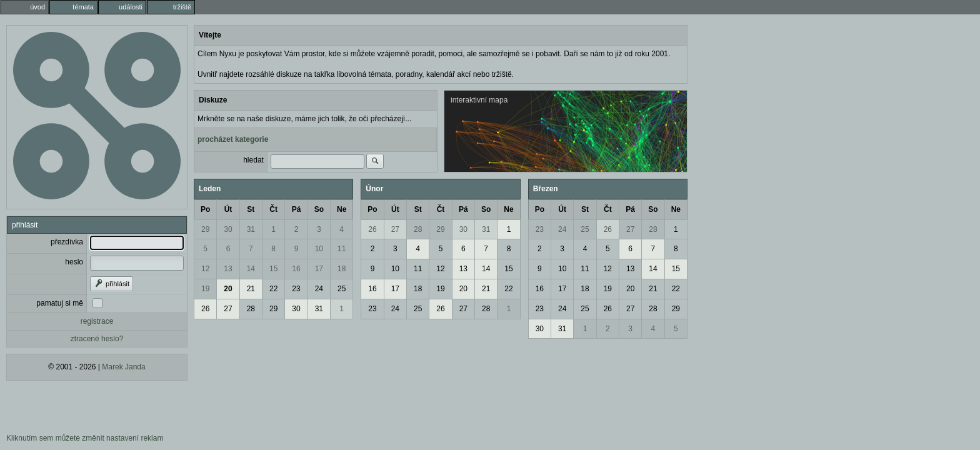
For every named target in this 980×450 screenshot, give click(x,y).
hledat (253, 160)
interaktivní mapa (479, 100)
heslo (74, 262)
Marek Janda (123, 367)
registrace (97, 321)
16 (296, 269)
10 (319, 249)
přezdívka (67, 242)
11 (342, 249)
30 (228, 229)
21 (251, 289)
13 (228, 269)
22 (273, 289)
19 (205, 289)
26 (205, 309)
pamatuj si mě (60, 303)
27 (228, 309)
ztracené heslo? (97, 339)
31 (251, 229)
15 (273, 269)
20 (228, 289)
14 (251, 269)
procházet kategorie (233, 139)
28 (251, 309)
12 (205, 269)
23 (296, 289)
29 (205, 229)
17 (319, 269)
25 (342, 289)
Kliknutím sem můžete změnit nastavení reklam (85, 438)
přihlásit (112, 284)
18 (342, 269)
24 (319, 289)
